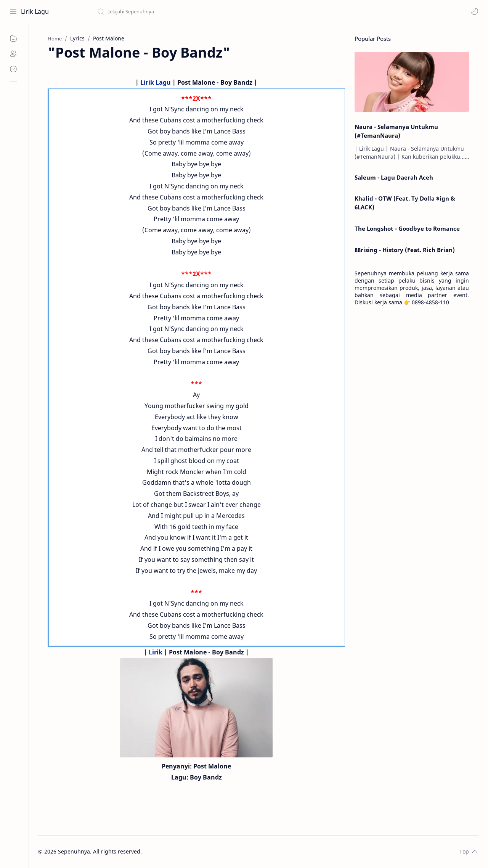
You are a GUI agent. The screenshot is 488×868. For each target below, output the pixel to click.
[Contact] (13, 69)
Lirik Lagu (35, 11)
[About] (13, 54)
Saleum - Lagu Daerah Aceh (394, 177)
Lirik (156, 652)
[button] (475, 11)
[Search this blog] (158, 11)
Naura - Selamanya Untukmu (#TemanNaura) (396, 131)
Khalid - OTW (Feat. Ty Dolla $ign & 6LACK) (405, 203)
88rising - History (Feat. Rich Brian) (405, 250)
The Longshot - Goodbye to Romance (407, 228)
